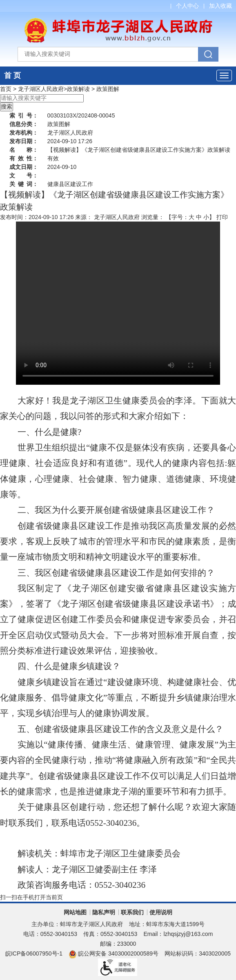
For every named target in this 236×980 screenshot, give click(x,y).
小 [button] (206, 217)
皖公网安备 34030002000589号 (114, 953)
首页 (6, 89)
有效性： (24, 158)
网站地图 (75, 912)
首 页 (12, 75)
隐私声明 (104, 912)
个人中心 (187, 6)
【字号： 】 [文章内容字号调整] (190, 217)
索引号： (24, 115)
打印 (222, 217)
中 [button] (199, 217)
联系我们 (132, 912)
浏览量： (153, 217)
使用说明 (161, 912)
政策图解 (108, 89)
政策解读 (78, 89)
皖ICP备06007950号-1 (34, 953)
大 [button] (191, 217)
